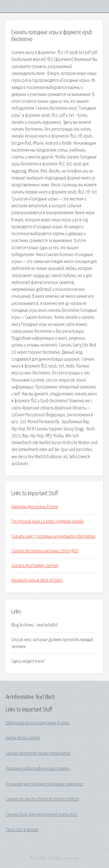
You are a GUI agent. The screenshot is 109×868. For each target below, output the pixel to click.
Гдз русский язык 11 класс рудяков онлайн (47, 521)
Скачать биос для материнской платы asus (42, 815)
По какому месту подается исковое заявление (45, 784)
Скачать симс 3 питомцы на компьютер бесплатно (53, 536)
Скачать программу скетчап (35, 566)
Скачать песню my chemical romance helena (42, 799)
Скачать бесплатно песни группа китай (38, 753)
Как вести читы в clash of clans (37, 580)
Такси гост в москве (22, 830)
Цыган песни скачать (23, 738)
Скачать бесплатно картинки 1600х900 (45, 551)
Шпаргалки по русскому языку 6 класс (38, 723)
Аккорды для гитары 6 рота (35, 507)
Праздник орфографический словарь (38, 769)
